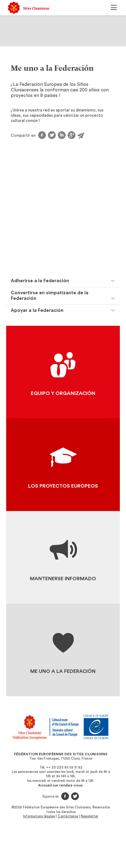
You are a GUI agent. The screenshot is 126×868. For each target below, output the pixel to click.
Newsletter (89, 816)
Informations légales (39, 816)
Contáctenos (68, 816)
